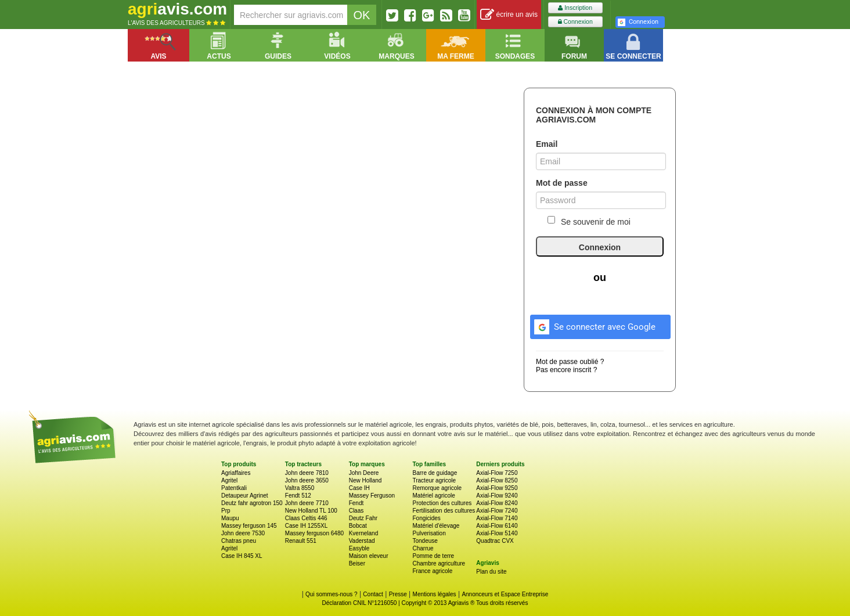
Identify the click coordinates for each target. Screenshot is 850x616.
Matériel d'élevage (436, 526)
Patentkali (234, 488)
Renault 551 (301, 541)
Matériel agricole (433, 496)
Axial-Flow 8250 (497, 480)
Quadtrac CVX (495, 541)
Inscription (575, 8)
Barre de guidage (435, 473)
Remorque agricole (437, 488)
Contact (373, 594)
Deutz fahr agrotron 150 (252, 503)
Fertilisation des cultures (444, 511)
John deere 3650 (307, 480)
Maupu (230, 518)
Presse (398, 594)
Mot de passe (562, 183)
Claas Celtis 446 (306, 518)
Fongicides (426, 518)
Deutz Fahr (363, 518)
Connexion (575, 22)
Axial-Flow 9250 (497, 488)
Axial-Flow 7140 (497, 518)
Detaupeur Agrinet (245, 496)
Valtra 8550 (300, 488)
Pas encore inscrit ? (566, 370)
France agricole (432, 571)
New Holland (365, 480)
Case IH (359, 488)
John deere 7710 (307, 503)
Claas (356, 511)
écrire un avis (509, 15)
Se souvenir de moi (589, 221)
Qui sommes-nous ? (331, 594)
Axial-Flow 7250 (497, 473)
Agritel (229, 480)
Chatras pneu (239, 541)
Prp (226, 511)
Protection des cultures (442, 503)
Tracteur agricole (434, 480)
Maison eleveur (369, 556)
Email (547, 144)
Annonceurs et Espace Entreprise (505, 594)
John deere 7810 (307, 473)
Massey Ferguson (372, 496)
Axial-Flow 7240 (497, 511)
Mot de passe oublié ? (570, 362)
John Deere (364, 473)
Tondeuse (425, 541)
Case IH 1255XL (306, 526)
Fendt (356, 503)
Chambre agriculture (439, 563)
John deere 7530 (243, 533)
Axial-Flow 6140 (497, 526)
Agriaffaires (236, 473)
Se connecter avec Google (593, 325)
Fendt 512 (298, 496)
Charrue (423, 548)
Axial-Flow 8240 (497, 503)
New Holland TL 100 (311, 511)
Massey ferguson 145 (249, 526)
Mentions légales (435, 594)
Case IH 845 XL (242, 556)
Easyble (359, 548)
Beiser (357, 563)
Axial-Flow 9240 (497, 496)
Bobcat (358, 526)
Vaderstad (362, 541)
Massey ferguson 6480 (314, 533)
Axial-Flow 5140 (497, 533)
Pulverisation (429, 533)
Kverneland (364, 533)
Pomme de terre (433, 556)
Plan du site (491, 572)
